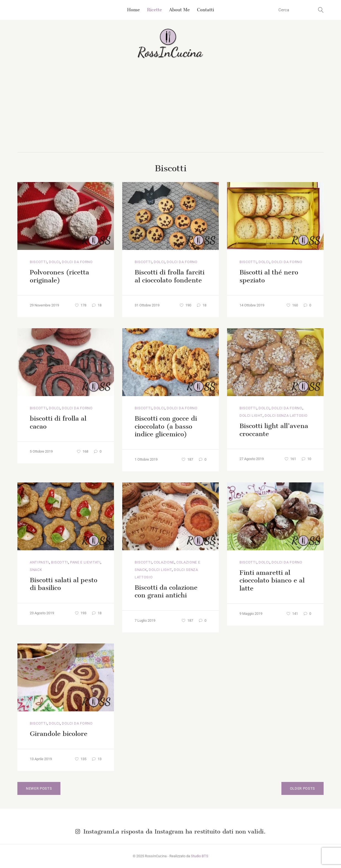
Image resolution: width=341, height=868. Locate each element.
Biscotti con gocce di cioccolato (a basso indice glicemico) (166, 426)
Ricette (154, 10)
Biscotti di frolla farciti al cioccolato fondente (170, 276)
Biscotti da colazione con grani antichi (166, 591)
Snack (36, 570)
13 (97, 759)
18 (97, 305)
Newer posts (39, 788)
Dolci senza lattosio (286, 416)
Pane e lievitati (85, 562)
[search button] (321, 10)
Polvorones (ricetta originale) (59, 276)
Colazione (164, 562)
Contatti (206, 10)
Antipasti (39, 562)
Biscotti (38, 262)
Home (134, 10)
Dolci (54, 262)
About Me (179, 10)
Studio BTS (200, 856)
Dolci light (251, 416)
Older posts (303, 788)
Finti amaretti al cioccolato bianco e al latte (272, 580)
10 (307, 459)
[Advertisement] (171, 111)
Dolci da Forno (77, 262)
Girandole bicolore (59, 734)
